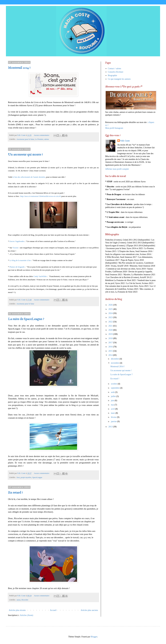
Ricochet (25, 600)
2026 (111, 305)
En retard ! (15, 493)
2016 (111, 347)
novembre (115, 363)
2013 (111, 427)
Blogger (94, 637)
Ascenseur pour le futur (25, 139)
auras (19, 600)
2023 (111, 317)
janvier (114, 421)
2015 (111, 351)
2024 (111, 313)
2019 (111, 334)
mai (113, 405)
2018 (111, 338)
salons (46, 139)
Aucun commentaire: (42, 135)
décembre (115, 359)
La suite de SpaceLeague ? (26, 319)
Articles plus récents (17, 610)
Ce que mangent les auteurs (119, 79)
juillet (114, 396)
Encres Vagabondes (17, 241)
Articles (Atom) (27, 615)
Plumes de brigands (17, 267)
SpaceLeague (37, 477)
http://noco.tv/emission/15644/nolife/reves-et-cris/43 (41, 196)
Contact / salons (114, 69)
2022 (111, 322)
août (113, 392)
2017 (111, 343)
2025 (111, 309)
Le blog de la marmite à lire (20, 260)
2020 (111, 330)
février (114, 417)
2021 (111, 326)
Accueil (53, 610)
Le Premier (39, 139)
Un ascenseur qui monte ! (25, 155)
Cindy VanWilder (40, 276)
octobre (114, 384)
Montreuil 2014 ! (19, 68)
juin (113, 400)
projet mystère (26, 477)
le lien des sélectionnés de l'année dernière (29, 177)
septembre (115, 388)
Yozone (16, 248)
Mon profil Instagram (114, 128)
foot (18, 477)
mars (113, 413)
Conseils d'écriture (116, 72)
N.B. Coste (125, 141)
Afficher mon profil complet (117, 169)
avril (113, 409)
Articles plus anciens (89, 610)
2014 (111, 355)
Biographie (112, 75)
